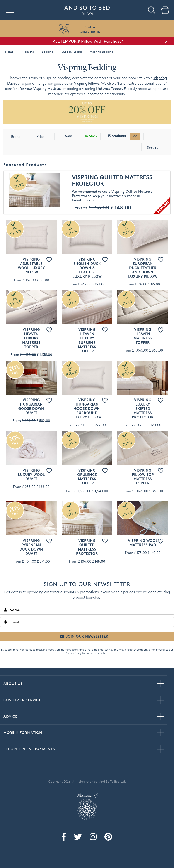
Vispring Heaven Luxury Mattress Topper (31, 338)
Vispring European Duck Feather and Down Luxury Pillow (143, 268)
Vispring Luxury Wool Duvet (31, 475)
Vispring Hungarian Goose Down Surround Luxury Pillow (87, 409)
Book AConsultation (90, 29)
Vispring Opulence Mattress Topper (87, 477)
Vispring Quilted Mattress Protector (112, 181)
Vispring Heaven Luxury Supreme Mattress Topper (87, 340)
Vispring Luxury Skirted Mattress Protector (143, 409)
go (135, 136)
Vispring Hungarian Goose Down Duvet (31, 406)
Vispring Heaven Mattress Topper (143, 336)
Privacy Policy (73, 653)
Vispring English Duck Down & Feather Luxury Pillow (87, 268)
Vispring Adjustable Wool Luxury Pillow (31, 266)
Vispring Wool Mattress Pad (143, 543)
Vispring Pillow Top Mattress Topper (143, 477)
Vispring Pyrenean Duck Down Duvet (31, 547)
